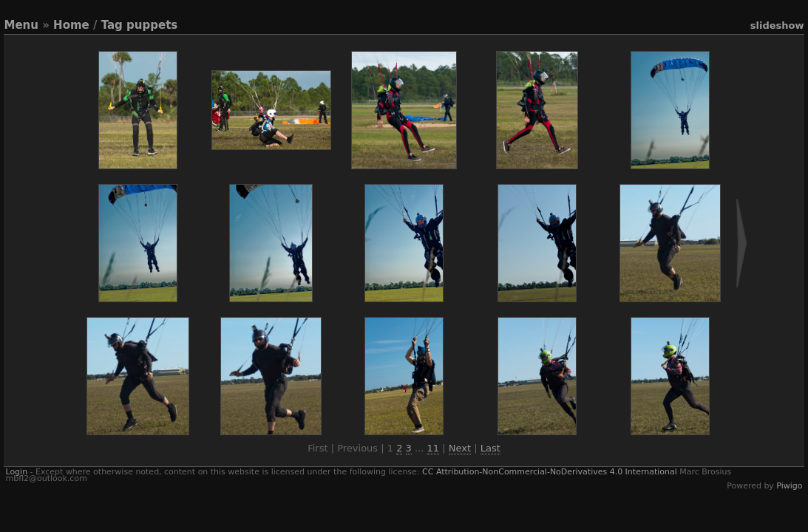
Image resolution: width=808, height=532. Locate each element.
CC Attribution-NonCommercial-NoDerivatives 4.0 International (550, 472)
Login (16, 472)
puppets (152, 25)
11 (434, 448)
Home (71, 25)
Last (490, 448)
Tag (112, 25)
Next (460, 448)
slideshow (777, 25)
